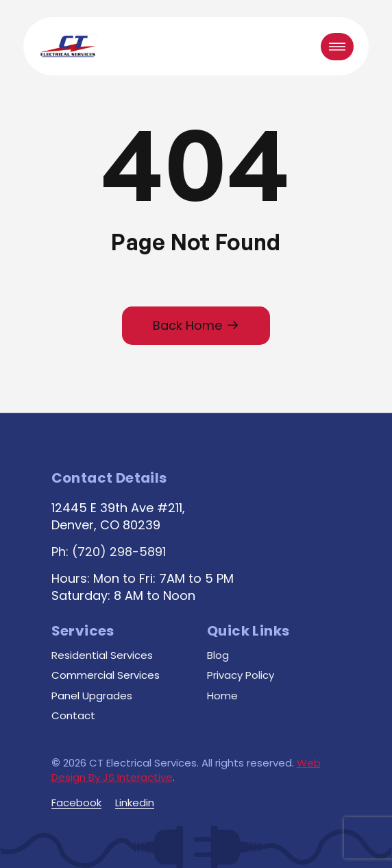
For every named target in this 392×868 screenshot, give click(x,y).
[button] (337, 47)
